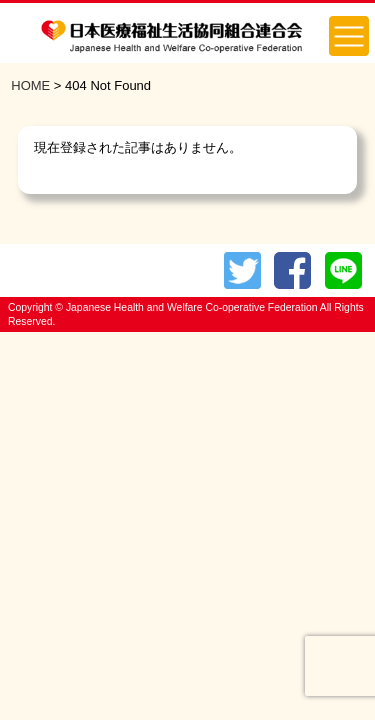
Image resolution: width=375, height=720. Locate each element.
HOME (30, 85)
